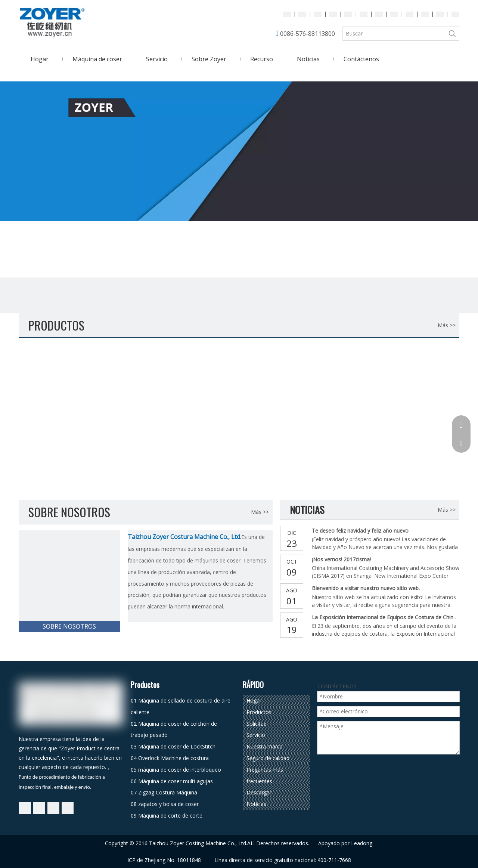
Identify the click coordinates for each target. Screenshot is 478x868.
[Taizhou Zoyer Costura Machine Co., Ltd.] (69, 581)
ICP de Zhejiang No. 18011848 (164, 860)
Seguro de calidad (268, 758)
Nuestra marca (265, 746)
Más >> (447, 325)
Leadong (362, 843)
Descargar (259, 792)
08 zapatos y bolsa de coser (165, 804)
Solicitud (257, 724)
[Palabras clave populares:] (452, 34)
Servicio (256, 735)
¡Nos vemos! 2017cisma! (341, 559)
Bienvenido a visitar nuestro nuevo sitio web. (366, 588)
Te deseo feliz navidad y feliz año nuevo (360, 531)
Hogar (254, 700)
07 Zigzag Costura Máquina (164, 792)
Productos (259, 712)
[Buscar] (394, 34)
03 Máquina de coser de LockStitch (173, 746)
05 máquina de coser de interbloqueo (176, 770)
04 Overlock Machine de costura (170, 758)
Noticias (256, 804)
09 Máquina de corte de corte (167, 816)
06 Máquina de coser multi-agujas (172, 781)
